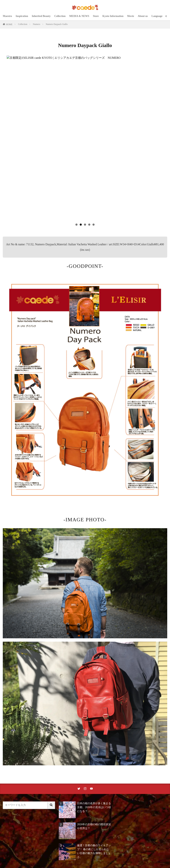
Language (157, 16)
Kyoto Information (113, 16)
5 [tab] (94, 225)
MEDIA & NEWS (79, 16)
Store (96, 16)
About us (143, 16)
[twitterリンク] (79, 789)
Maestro (7, 16)
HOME (9, 24)
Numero (36, 24)
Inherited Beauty (41, 16)
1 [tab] (76, 225)
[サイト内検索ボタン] (51, 805)
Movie (131, 16)
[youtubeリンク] (91, 789)
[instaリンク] (85, 789)
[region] (85, 143)
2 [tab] (81, 225)
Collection (60, 16)
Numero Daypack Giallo (57, 24)
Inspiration (22, 16)
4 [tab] (89, 225)
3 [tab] (85, 225)
